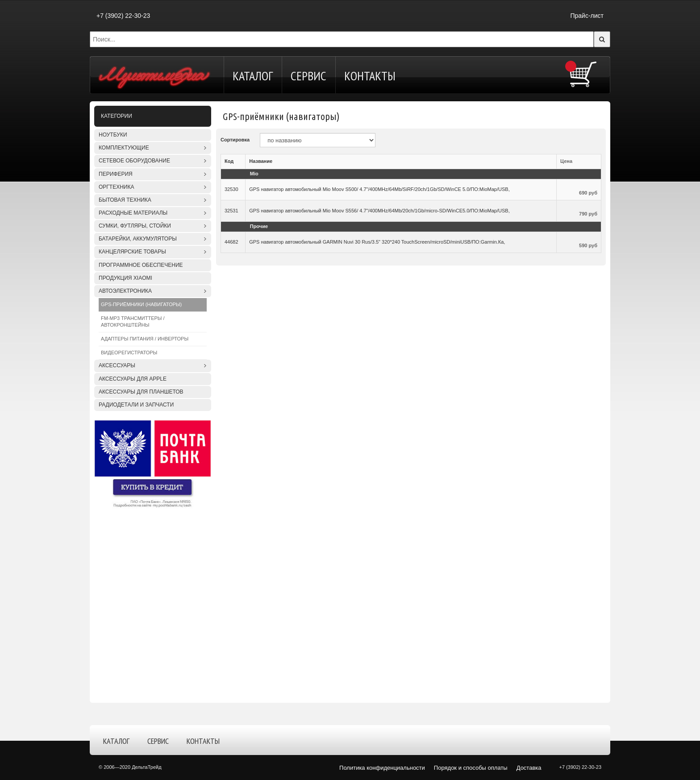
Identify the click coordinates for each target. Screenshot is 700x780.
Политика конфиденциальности (382, 768)
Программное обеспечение (141, 265)
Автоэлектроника (125, 291)
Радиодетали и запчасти (136, 405)
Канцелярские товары (132, 252)
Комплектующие (124, 148)
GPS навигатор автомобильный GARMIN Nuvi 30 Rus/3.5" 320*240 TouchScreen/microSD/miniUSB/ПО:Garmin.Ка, (377, 242)
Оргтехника (116, 187)
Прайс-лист (587, 16)
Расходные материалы (133, 213)
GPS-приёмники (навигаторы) (141, 304)
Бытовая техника (125, 200)
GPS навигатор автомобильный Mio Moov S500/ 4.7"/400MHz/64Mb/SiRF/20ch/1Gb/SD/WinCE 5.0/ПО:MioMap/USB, (379, 189)
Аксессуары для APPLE (133, 379)
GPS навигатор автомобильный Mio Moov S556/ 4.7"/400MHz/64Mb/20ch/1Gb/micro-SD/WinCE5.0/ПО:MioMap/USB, (379, 211)
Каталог (253, 76)
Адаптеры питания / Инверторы (145, 339)
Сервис (308, 76)
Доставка (529, 768)
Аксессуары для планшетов (141, 392)
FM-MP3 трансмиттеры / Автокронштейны (133, 322)
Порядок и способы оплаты (471, 768)
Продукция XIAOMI (125, 278)
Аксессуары (117, 365)
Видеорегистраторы (129, 353)
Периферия (116, 174)
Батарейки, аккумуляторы (138, 239)
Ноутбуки (113, 135)
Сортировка (235, 140)
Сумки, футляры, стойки (135, 226)
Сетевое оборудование (134, 161)
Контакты (370, 76)
